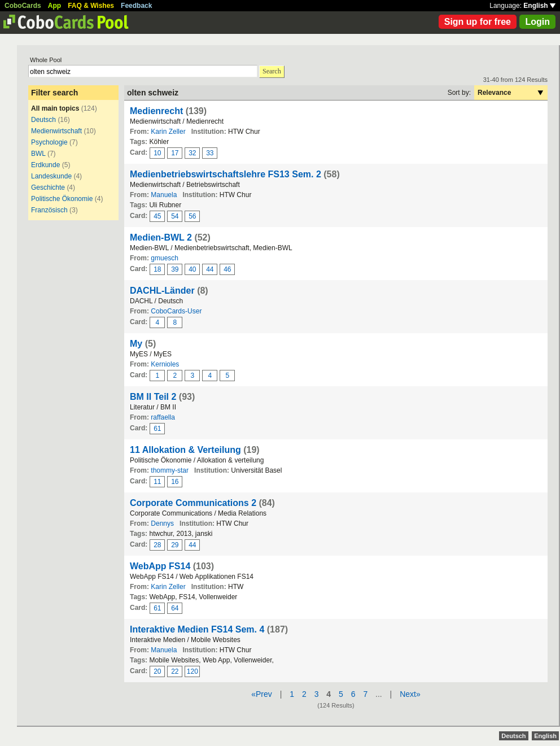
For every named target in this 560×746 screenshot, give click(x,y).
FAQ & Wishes (91, 6)
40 (192, 269)
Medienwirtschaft (56, 131)
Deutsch (43, 120)
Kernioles (165, 364)
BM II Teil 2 (153, 397)
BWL (38, 154)
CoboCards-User (176, 311)
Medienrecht (156, 111)
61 (157, 429)
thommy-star (170, 470)
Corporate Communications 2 (193, 503)
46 (227, 269)
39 (175, 269)
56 (192, 216)
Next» (410, 694)
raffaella (163, 417)
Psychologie (49, 142)
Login (537, 22)
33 (210, 153)
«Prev (262, 694)
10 (157, 153)
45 (157, 216)
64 (175, 608)
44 (210, 269)
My (136, 344)
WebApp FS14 (160, 566)
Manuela (164, 195)
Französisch (49, 210)
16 (175, 482)
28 (157, 545)
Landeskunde (51, 176)
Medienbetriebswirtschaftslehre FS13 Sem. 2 (226, 174)
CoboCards (23, 6)
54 (175, 216)
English (539, 6)
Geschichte (48, 187)
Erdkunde (45, 165)
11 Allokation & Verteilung (185, 450)
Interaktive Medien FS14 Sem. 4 (197, 629)
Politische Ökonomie (62, 199)
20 (157, 671)
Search (272, 71)
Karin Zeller (168, 132)
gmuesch (165, 258)
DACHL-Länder (162, 291)
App (54, 6)
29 (175, 545)
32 (192, 153)
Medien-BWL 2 (161, 237)
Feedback (136, 6)
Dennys (162, 523)
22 (175, 671)
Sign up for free (478, 22)
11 (157, 482)
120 (193, 671)
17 (175, 153)
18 (157, 269)
